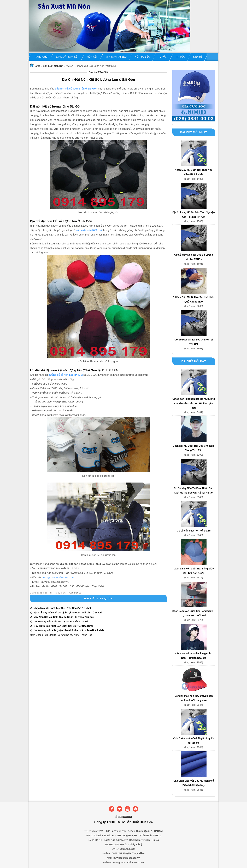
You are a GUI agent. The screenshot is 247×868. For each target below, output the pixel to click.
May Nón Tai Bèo (116, 57)
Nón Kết (92, 57)
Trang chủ (40, 57)
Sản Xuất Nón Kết (67, 57)
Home (35, 66)
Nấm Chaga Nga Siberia (43, 635)
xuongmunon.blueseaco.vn (58, 577)
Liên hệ (198, 57)
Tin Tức (180, 57)
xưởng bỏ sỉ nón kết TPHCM (66, 375)
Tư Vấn (163, 57)
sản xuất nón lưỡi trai (89, 230)
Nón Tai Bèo (142, 57)
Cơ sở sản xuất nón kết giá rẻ (194, 531)
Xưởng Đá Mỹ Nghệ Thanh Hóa (75, 635)
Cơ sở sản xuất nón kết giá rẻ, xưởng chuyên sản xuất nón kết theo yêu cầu (194, 403)
